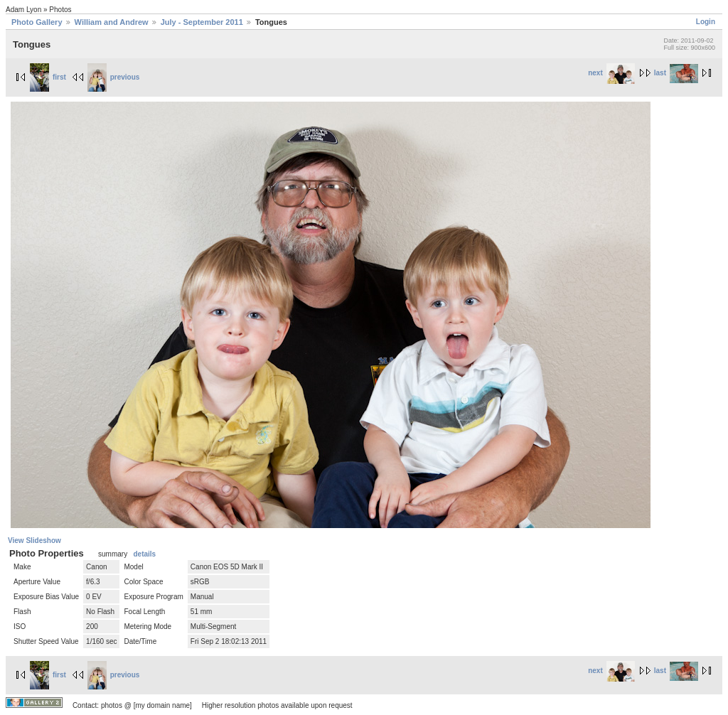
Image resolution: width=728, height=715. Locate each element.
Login (706, 22)
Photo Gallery (37, 22)
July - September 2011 (202, 22)
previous (114, 77)
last (676, 73)
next (611, 73)
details (144, 554)
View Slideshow (34, 541)
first (48, 77)
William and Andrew (112, 22)
